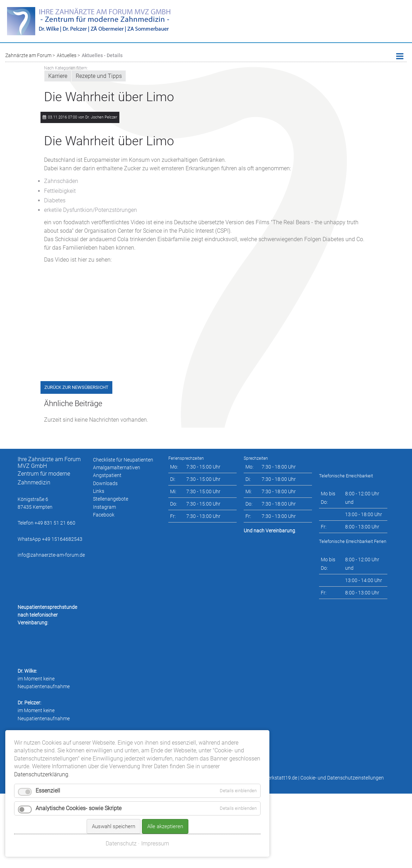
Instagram (104, 507)
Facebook (104, 515)
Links (99, 491)
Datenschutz (121, 813)
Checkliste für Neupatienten (123, 460)
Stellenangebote (111, 499)
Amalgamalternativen (117, 467)
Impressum (155, 813)
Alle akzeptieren (165, 796)
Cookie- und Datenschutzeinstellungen (342, 778)
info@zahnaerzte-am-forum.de (51, 555)
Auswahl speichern (114, 796)
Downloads (105, 483)
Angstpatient (107, 475)
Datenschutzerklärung (41, 744)
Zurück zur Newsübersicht (76, 387)
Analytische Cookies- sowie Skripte (79, 778)
